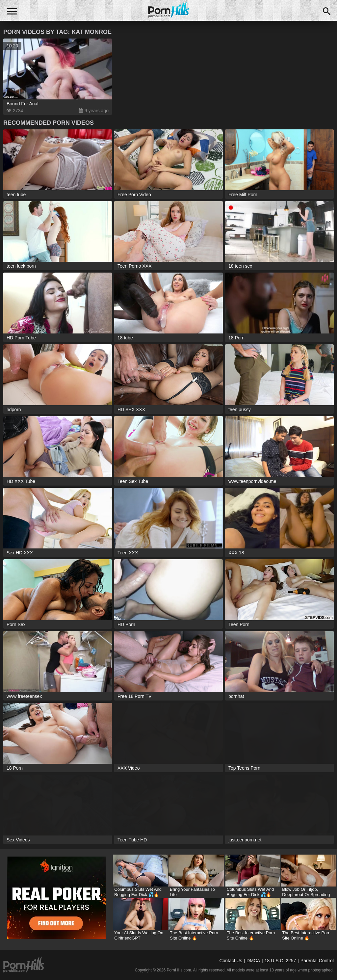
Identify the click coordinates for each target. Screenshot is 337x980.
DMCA (253, 961)
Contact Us (231, 961)
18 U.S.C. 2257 (280, 961)
